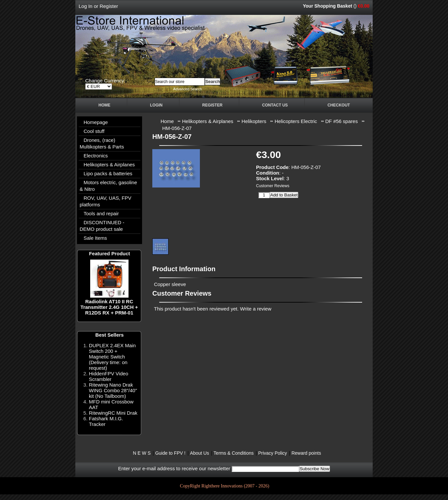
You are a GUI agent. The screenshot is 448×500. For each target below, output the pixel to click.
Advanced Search (187, 89)
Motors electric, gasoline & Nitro (108, 186)
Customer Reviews (273, 186)
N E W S (142, 453)
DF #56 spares (342, 121)
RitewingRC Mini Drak (113, 413)
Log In (86, 6)
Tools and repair (101, 213)
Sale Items (95, 238)
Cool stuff (94, 131)
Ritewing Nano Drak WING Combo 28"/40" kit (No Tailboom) (113, 390)
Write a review (256, 309)
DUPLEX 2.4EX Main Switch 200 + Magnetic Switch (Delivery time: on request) (112, 357)
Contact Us (275, 105)
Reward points (306, 453)
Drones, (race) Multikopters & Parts (102, 143)
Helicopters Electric (296, 121)
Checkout (339, 105)
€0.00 (364, 6)
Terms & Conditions (233, 453)
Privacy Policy (272, 453)
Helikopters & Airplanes (109, 165)
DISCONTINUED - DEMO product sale (102, 226)
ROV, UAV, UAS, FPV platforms (106, 201)
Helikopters (254, 121)
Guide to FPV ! (170, 453)
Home (104, 105)
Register (109, 6)
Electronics (96, 156)
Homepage (96, 122)
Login (156, 105)
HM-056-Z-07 (177, 128)
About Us (200, 453)
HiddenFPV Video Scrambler (109, 376)
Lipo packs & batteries (108, 173)
